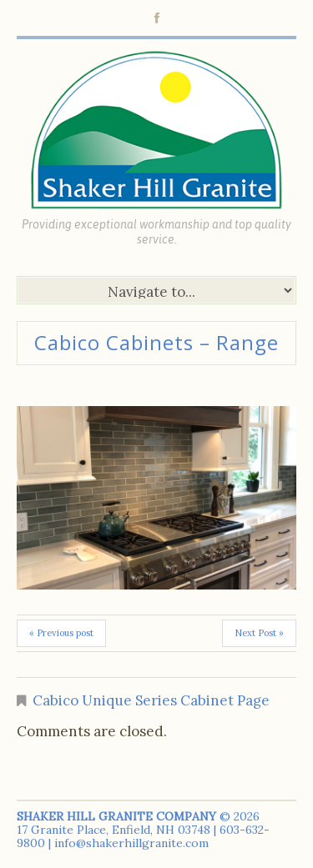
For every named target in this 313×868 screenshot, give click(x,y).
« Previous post (61, 633)
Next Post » (259, 633)
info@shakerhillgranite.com (131, 843)
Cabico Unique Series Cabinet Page (151, 700)
